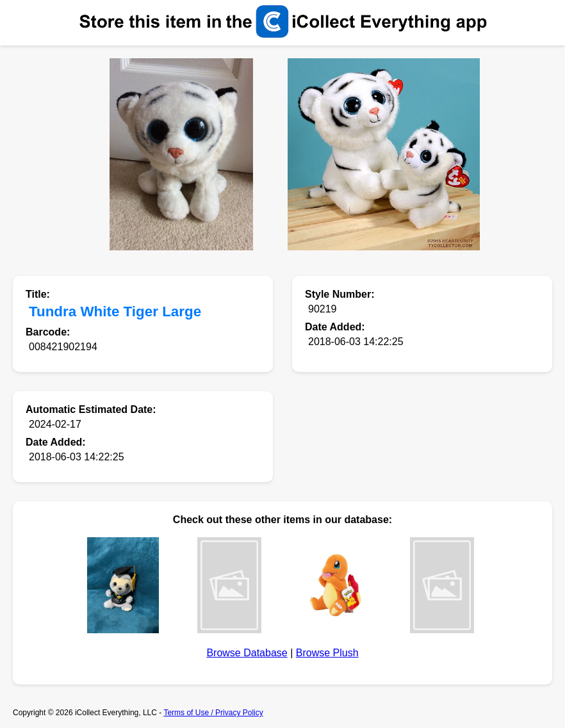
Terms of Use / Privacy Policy (213, 713)
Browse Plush (327, 653)
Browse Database (247, 653)
